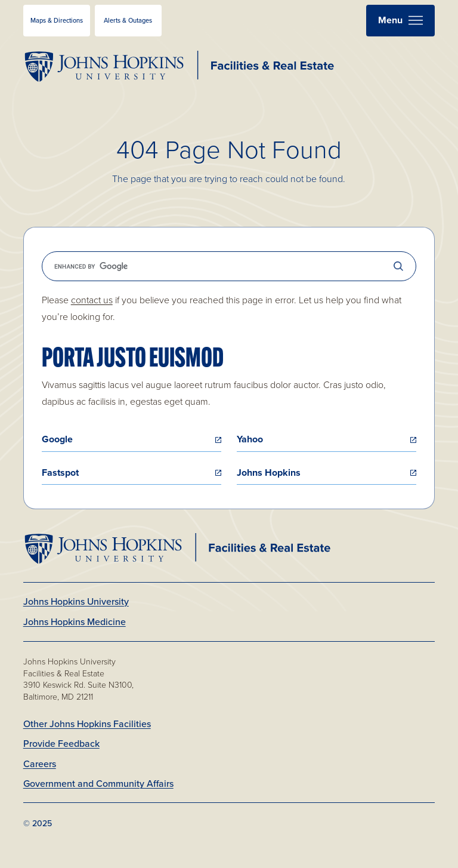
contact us (92, 300)
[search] (229, 266)
